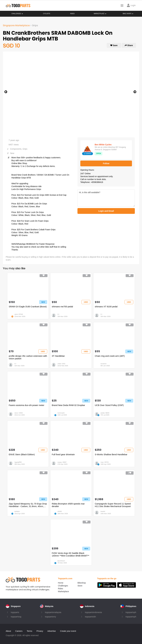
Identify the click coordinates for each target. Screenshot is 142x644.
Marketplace (63, 591)
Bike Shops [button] (128, 14)
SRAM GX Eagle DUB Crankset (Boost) (28, 307)
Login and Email (106, 211)
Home (61, 583)
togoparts (15, 612)
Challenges (17, 14)
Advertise (51, 631)
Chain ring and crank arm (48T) (110, 356)
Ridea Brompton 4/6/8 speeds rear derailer (68, 505)
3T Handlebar (58, 356)
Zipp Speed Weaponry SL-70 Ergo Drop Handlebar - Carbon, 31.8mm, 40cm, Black (28, 505)
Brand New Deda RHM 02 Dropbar (68, 405)
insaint (103, 511)
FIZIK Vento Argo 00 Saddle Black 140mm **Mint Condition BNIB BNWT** (70, 554)
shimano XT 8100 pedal (106, 307)
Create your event (68, 631)
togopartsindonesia (93, 612)
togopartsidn (90, 617)
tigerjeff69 (18, 462)
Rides (72, 14)
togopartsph (131, 612)
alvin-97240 (19, 314)
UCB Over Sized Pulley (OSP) (109, 405)
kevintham (61, 561)
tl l (58, 314)
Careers (19, 631)
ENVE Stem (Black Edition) (22, 454)
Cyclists (47, 14)
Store (80, 586)
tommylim (61, 413)
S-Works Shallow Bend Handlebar (111, 454)
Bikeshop (82, 583)
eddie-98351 (105, 413)
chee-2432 (61, 364)
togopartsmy (50, 617)
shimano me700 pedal (62, 307)
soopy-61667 (62, 462)
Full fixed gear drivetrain (63, 454)
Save (114, 45)
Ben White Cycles (103, 145)
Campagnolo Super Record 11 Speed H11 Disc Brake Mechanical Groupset (113, 505)
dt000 (60, 511)
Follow (106, 163)
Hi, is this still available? (106, 198)
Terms (29, 631)
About (8, 631)
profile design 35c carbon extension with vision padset (28, 357)
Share (129, 45)
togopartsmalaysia (53, 612)
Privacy (40, 631)
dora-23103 (19, 413)
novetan (103, 364)
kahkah (17, 511)
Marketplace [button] (100, 14)
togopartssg (16, 617)
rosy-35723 (105, 462)
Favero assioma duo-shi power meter (27, 405)
